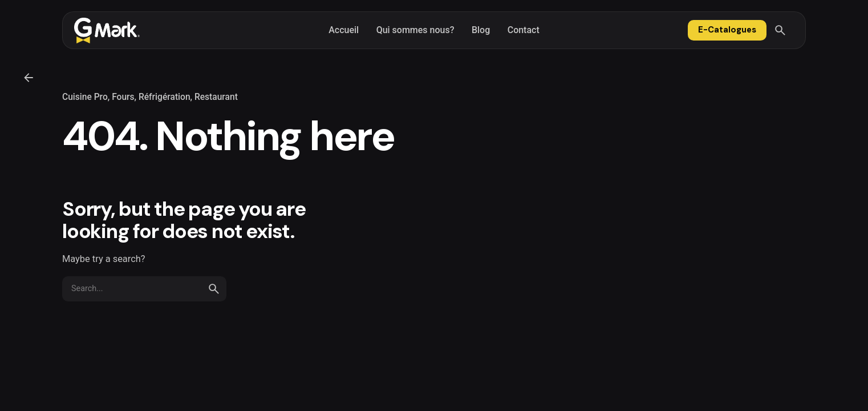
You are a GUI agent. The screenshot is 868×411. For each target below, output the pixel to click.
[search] (214, 289)
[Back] (29, 78)
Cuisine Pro (85, 97)
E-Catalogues (727, 30)
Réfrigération (165, 97)
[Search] (780, 30)
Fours (123, 97)
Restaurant (216, 97)
